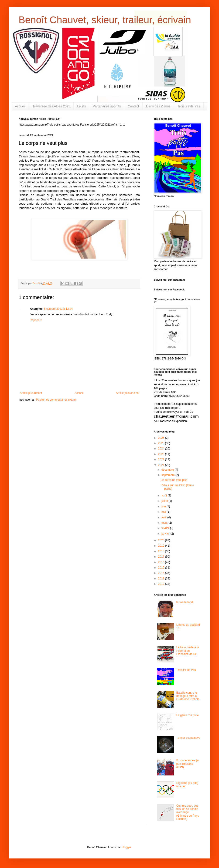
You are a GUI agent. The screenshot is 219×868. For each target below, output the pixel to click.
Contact (133, 106)
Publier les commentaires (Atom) (56, 400)
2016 (162, 562)
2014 (162, 573)
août (165, 496)
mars (165, 523)
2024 (162, 449)
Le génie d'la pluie (188, 715)
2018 (162, 551)
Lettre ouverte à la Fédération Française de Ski (188, 651)
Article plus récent (31, 393)
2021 (162, 465)
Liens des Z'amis (158, 106)
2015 (162, 568)
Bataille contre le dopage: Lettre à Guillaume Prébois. (188, 696)
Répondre (36, 320)
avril (164, 517)
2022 (162, 459)
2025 (162, 443)
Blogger (126, 847)
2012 (162, 584)
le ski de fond (185, 602)
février (166, 528)
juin (164, 506)
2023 (162, 454)
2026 (162, 438)
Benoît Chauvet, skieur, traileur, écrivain (105, 20)
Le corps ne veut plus (174, 480)
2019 (162, 546)
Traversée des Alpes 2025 (51, 106)
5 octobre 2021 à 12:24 (58, 309)
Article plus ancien (127, 393)
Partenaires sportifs (107, 106)
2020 (162, 540)
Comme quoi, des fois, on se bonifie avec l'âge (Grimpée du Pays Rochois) (188, 812)
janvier (166, 534)
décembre (168, 470)
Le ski (81, 106)
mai (164, 512)
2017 (162, 557)
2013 (162, 579)
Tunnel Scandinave (188, 738)
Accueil (20, 106)
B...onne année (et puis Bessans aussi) (188, 764)
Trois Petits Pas (189, 106)
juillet (165, 501)
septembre (168, 475)
